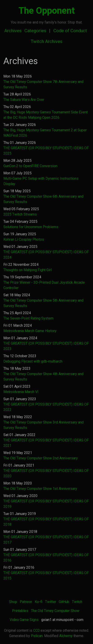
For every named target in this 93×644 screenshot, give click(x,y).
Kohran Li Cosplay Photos (24, 239)
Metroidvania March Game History (30, 331)
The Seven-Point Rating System (28, 318)
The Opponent (47, 11)
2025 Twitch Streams (20, 214)
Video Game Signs (24, 620)
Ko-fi (39, 602)
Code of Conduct (70, 31)
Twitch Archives (46, 41)
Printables (20, 611)
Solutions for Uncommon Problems (31, 227)
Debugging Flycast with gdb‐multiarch (33, 361)
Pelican (37, 636)
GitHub (64, 602)
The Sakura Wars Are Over (24, 100)
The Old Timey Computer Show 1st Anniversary (40, 489)
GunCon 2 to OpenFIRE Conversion (30, 166)
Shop (13, 602)
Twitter (51, 602)
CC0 (36, 630)
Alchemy (66, 636)
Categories (35, 31)
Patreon (26, 602)
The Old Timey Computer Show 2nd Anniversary (41, 458)
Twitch (77, 602)
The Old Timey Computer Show (55, 611)
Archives (13, 31)
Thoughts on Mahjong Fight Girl (27, 270)
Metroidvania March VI (21, 392)
